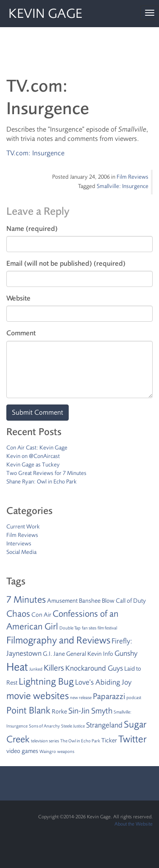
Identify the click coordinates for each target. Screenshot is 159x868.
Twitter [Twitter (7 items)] (132, 739)
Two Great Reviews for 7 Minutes (46, 473)
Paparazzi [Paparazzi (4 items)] (109, 696)
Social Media (21, 552)
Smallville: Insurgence (123, 186)
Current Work (23, 527)
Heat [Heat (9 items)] (17, 667)
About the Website (134, 824)
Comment (21, 333)
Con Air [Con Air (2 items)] (41, 615)
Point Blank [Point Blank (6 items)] (28, 711)
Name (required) (32, 229)
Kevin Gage (45, 14)
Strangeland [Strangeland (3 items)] (104, 725)
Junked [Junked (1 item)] (36, 669)
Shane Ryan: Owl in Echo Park (42, 482)
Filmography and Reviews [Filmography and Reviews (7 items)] (58, 640)
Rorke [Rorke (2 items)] (59, 712)
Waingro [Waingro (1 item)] (48, 751)
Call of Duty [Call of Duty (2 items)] (131, 601)
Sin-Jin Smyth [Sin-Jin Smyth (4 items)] (90, 711)
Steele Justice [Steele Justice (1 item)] (73, 726)
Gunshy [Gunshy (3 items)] (126, 653)
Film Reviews (132, 177)
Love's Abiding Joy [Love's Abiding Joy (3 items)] (103, 682)
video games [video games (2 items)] (22, 751)
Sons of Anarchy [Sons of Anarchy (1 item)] (44, 726)
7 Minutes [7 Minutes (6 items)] (26, 600)
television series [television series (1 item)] (45, 741)
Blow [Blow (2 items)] (108, 601)
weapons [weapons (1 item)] (66, 751)
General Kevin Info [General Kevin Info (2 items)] (90, 654)
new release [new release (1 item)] (81, 698)
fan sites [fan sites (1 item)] (89, 628)
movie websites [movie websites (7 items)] (38, 696)
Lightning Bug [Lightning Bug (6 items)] (46, 682)
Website (18, 298)
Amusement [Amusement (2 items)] (62, 601)
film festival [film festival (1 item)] (107, 628)
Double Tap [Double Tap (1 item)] (70, 628)
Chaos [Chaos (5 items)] (18, 614)
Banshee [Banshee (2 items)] (90, 601)
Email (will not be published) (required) (66, 263)
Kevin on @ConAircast (33, 456)
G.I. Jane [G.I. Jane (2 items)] (54, 654)
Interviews (19, 544)
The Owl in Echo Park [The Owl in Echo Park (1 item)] (80, 741)
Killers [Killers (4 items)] (54, 668)
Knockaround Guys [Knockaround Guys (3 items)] (94, 668)
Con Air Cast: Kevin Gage (37, 448)
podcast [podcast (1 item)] (134, 698)
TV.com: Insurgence (35, 153)
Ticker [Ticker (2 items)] (109, 740)
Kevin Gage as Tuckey (33, 465)
